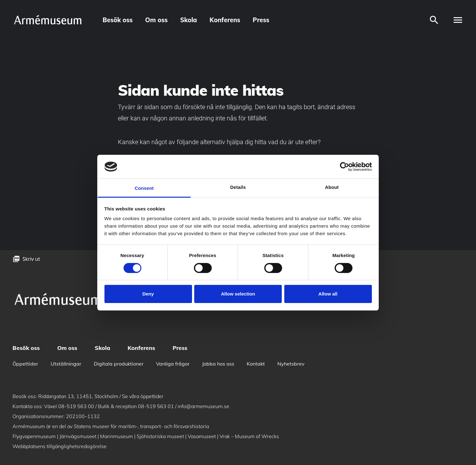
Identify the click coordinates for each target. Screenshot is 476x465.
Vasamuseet (202, 436)
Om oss (156, 20)
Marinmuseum (116, 436)
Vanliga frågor (173, 364)
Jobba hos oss (218, 364)
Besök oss (118, 20)
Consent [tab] (144, 188)
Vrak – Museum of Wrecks (249, 436)
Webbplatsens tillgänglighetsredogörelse (60, 446)
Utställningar (66, 364)
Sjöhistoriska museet (160, 436)
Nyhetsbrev (291, 364)
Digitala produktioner (119, 364)
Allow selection (238, 294)
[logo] (48, 20)
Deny (148, 294)
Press (261, 20)
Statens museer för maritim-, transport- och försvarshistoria (141, 426)
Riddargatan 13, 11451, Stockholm (78, 396)
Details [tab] (238, 187)
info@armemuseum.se (203, 406)
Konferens (225, 20)
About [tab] (332, 187)
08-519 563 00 (76, 406)
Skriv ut (31, 259)
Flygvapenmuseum (34, 436)
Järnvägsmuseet (78, 436)
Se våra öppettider (143, 396)
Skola (189, 20)
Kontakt (256, 364)
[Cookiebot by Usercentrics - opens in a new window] (344, 167)
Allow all (328, 294)
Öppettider (25, 364)
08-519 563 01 (156, 406)
